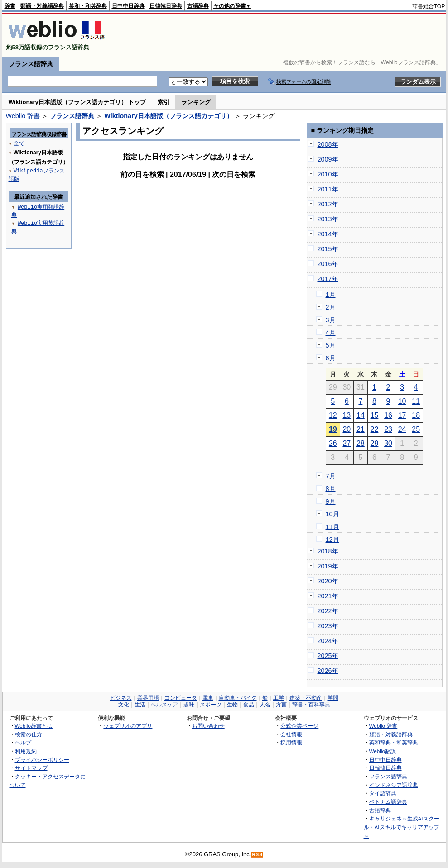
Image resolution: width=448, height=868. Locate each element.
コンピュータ (181, 698)
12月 (332, 539)
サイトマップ (31, 768)
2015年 (328, 249)
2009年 (328, 159)
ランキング (196, 102)
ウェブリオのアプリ (128, 726)
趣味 (189, 705)
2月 (331, 307)
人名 (265, 705)
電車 (208, 698)
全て (19, 143)
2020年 (328, 581)
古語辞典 (198, 6)
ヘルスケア (164, 705)
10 (402, 401)
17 (402, 415)
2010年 (328, 174)
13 (347, 415)
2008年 (328, 144)
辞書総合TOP (429, 6)
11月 (332, 527)
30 (388, 443)
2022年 (328, 611)
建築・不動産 (306, 698)
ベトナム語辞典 (388, 802)
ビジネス (121, 698)
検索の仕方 (29, 734)
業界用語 (148, 698)
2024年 (328, 641)
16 (388, 415)
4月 (331, 333)
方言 (281, 705)
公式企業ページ (299, 726)
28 (361, 443)
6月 (331, 358)
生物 (232, 705)
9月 (331, 501)
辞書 (10, 6)
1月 (331, 295)
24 (402, 429)
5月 (331, 345)
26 (333, 443)
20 (347, 429)
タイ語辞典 (383, 793)
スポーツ (211, 705)
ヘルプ (23, 742)
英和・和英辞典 (88, 6)
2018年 (328, 551)
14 (361, 415)
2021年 (328, 596)
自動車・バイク (238, 698)
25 (416, 429)
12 (333, 415)
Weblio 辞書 (23, 116)
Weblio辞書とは (34, 726)
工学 (279, 698)
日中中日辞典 (128, 6)
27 (347, 443)
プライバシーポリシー (42, 760)
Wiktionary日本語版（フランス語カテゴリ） (168, 116)
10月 (332, 514)
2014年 (328, 234)
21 (361, 429)
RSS (257, 855)
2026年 (328, 671)
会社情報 (291, 734)
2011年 (328, 189)
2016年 (328, 264)
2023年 (328, 626)
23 (388, 429)
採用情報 (291, 742)
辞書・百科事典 (311, 705)
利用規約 (26, 751)
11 (416, 401)
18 (416, 415)
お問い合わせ (208, 726)
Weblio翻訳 (383, 751)
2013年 (328, 219)
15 (375, 415)
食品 (249, 705)
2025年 (328, 656)
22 (375, 429)
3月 (331, 320)
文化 (124, 705)
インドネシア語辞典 (394, 785)
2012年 (328, 204)
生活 (140, 705)
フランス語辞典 (31, 64)
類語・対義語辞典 (42, 6)
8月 (331, 489)
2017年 (328, 279)
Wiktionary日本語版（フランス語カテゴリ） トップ (77, 102)
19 (333, 429)
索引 (164, 102)
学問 (333, 698)
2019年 (328, 566)
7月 (331, 476)
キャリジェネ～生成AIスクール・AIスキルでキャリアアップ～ (402, 827)
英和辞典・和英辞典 (394, 742)
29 (375, 443)
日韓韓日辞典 (166, 6)
